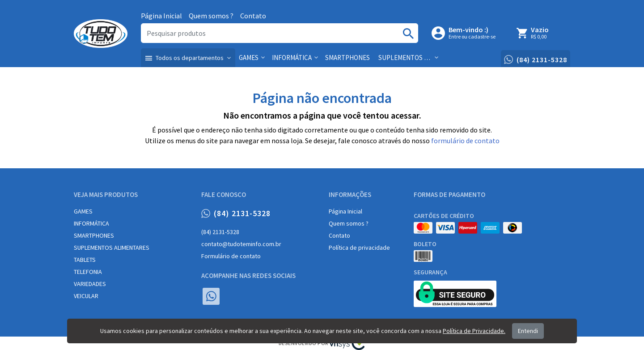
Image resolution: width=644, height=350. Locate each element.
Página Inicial (161, 16)
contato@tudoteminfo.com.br (241, 244)
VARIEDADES (90, 284)
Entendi (528, 331)
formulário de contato (465, 141)
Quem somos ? (211, 16)
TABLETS (85, 260)
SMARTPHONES (94, 235)
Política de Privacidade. (474, 331)
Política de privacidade (359, 248)
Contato (253, 16)
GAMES (83, 211)
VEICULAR (86, 296)
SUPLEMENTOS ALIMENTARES (112, 248)
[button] (188, 58)
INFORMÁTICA (91, 223)
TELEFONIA (88, 272)
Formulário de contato (231, 256)
